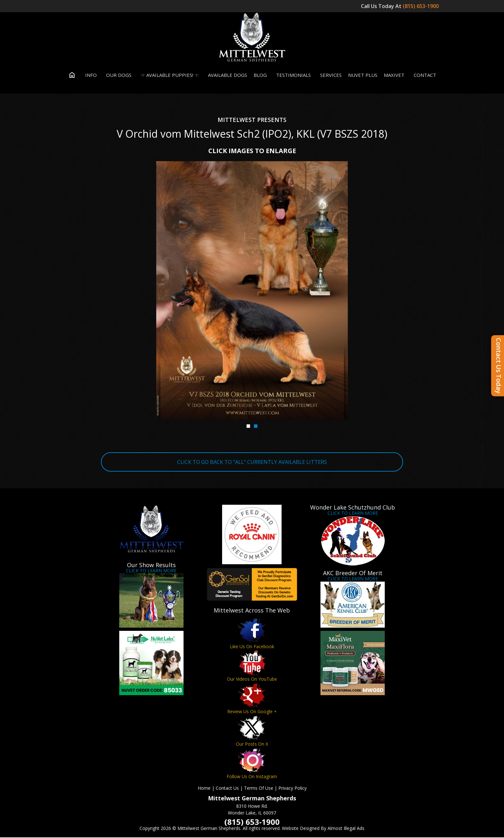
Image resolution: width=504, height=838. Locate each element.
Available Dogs (226, 75)
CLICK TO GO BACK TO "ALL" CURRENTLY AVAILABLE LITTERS (252, 462)
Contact (423, 75)
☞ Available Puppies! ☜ (168, 75)
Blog (260, 75)
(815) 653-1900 (421, 6)
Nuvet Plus (363, 75)
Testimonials (292, 75)
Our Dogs (117, 75)
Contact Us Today (499, 366)
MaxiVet (394, 75)
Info (90, 75)
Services (329, 75)
